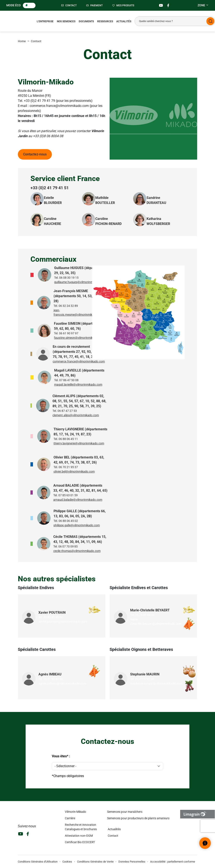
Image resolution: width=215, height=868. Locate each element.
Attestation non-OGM (79, 836)
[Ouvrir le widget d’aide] (205, 843)
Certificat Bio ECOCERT (80, 842)
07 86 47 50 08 (69, 380)
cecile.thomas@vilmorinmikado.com (77, 551)
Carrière (70, 818)
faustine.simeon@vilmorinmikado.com (79, 338)
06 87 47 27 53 (67, 411)
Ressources (105, 21)
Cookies (67, 862)
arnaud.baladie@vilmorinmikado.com (78, 500)
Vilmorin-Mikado (75, 812)
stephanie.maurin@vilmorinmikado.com (156, 683)
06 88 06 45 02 (68, 521)
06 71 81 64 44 (145, 615)
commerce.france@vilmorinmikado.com (79, 361)
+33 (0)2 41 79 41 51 (50, 188)
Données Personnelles (132, 862)
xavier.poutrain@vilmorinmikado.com (63, 622)
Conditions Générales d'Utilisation (38, 862)
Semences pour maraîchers (125, 812)
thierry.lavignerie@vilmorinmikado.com (79, 443)
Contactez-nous (35, 154)
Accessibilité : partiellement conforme (173, 862)
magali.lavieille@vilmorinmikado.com (78, 385)
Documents (86, 21)
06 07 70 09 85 (68, 546)
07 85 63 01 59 (68, 495)
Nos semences (66, 21)
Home (22, 41)
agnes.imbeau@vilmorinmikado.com (62, 683)
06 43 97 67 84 (145, 679)
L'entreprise (45, 21)
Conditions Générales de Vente (95, 862)
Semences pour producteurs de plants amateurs (138, 818)
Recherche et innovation (81, 825)
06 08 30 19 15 (69, 278)
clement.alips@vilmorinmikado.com (76, 415)
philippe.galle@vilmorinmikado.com (77, 525)
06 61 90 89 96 (53, 679)
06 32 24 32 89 (68, 306)
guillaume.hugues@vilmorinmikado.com (80, 282)
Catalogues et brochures (81, 829)
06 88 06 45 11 (68, 439)
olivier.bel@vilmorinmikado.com (74, 471)
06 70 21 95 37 (68, 467)
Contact (113, 836)
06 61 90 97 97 (69, 333)
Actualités (124, 21)
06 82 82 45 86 (53, 617)
